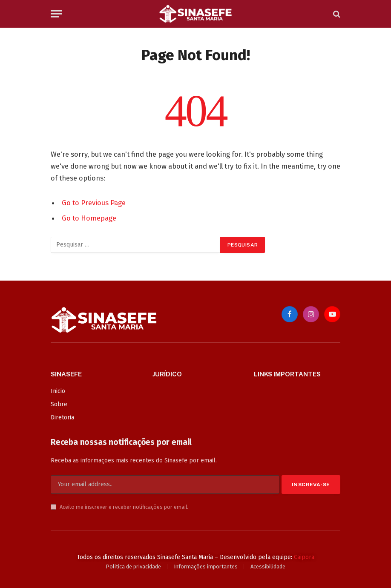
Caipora (304, 557)
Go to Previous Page (94, 203)
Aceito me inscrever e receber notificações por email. (119, 507)
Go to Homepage (89, 218)
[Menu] (56, 14)
